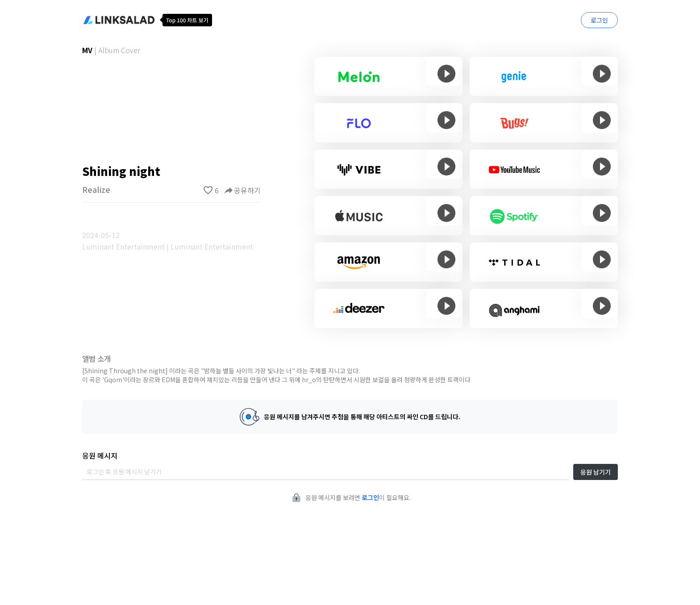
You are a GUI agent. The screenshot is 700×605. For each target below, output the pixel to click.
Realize (96, 189)
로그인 (599, 20)
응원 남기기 (596, 472)
